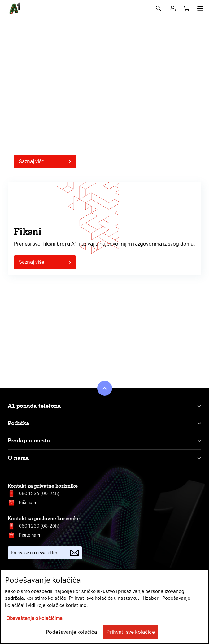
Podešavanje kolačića (71, 632)
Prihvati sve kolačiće (131, 632)
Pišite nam (29, 535)
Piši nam (27, 503)
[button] (173, 9)
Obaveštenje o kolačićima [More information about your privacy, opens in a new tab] (35, 618)
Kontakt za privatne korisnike (43, 486)
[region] (104, 607)
